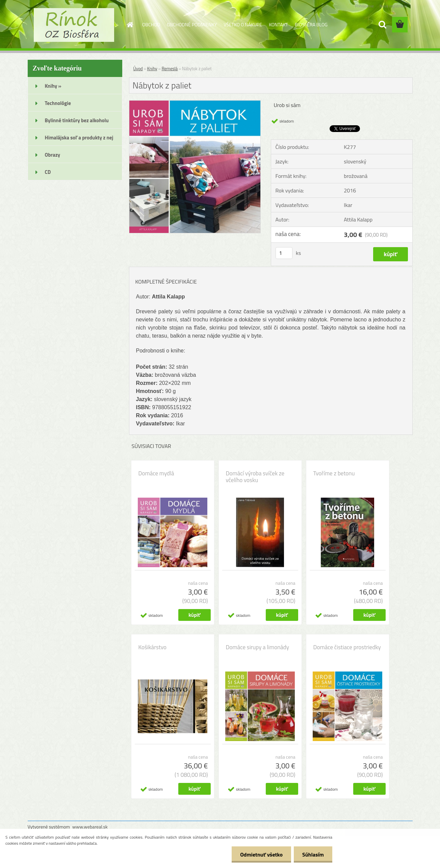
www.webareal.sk (90, 827)
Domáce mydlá (156, 473)
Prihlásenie (365, 6)
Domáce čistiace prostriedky (347, 647)
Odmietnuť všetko (261, 854)
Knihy (152, 69)
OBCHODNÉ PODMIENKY (192, 24)
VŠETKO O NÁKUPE (243, 24)
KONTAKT (278, 24)
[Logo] (74, 25)
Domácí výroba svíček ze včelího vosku (255, 477)
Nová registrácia (393, 6)
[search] (382, 25)
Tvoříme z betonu (334, 473)
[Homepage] (129, 25)
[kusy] (284, 253)
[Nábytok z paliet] (195, 103)
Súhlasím (313, 854)
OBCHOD (151, 24)
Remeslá (170, 69)
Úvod (138, 69)
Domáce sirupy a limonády (258, 647)
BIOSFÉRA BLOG (311, 24)
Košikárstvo (152, 647)
